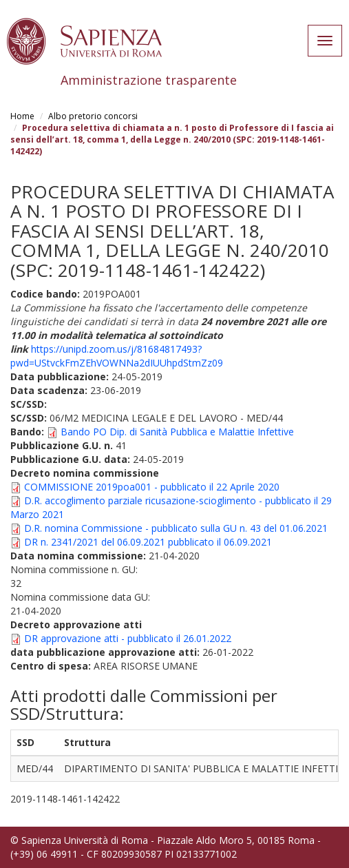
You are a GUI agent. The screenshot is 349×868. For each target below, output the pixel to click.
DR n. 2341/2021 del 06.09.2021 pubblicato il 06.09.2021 (148, 542)
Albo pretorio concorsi (93, 116)
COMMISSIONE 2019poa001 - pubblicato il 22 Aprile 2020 (152, 487)
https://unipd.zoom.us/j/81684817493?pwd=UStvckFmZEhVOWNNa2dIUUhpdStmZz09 (117, 356)
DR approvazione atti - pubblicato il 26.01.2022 (128, 638)
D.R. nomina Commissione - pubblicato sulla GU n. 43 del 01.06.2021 (176, 528)
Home (22, 116)
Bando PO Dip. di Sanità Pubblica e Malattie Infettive (177, 432)
